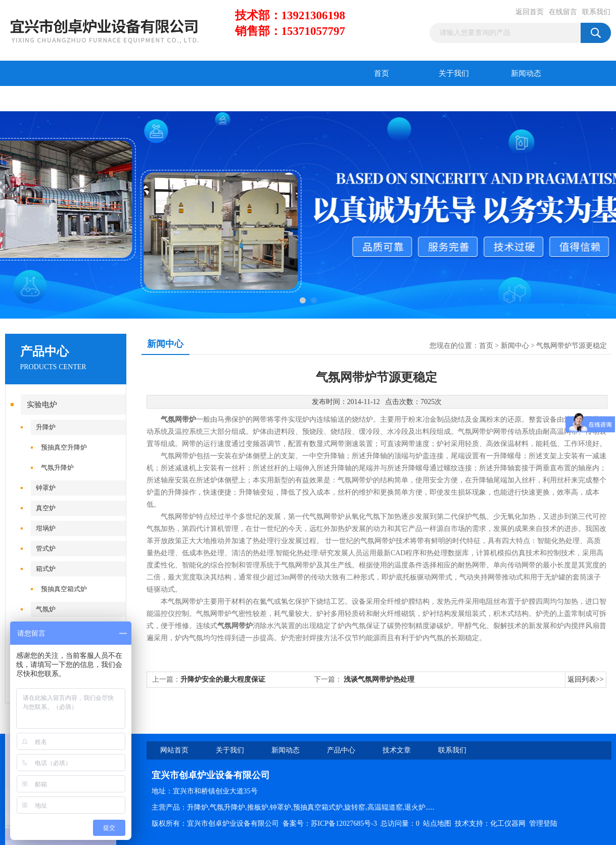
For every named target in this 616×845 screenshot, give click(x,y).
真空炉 (46, 508)
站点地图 (437, 824)
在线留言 (563, 12)
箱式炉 (46, 569)
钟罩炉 (46, 488)
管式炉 (46, 548)
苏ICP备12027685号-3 (344, 824)
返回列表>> (586, 679)
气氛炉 (46, 609)
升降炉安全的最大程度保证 (223, 679)
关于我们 (454, 73)
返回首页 (530, 12)
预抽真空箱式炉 (64, 589)
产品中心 (41, 99)
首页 (382, 73)
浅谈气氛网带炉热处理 (379, 679)
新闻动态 (526, 73)
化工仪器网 (508, 824)
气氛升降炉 (57, 468)
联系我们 (596, 12)
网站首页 (174, 750)
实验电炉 (42, 405)
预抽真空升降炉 (64, 447)
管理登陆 (543, 824)
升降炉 (46, 427)
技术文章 (113, 99)
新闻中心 (515, 346)
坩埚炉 (46, 528)
